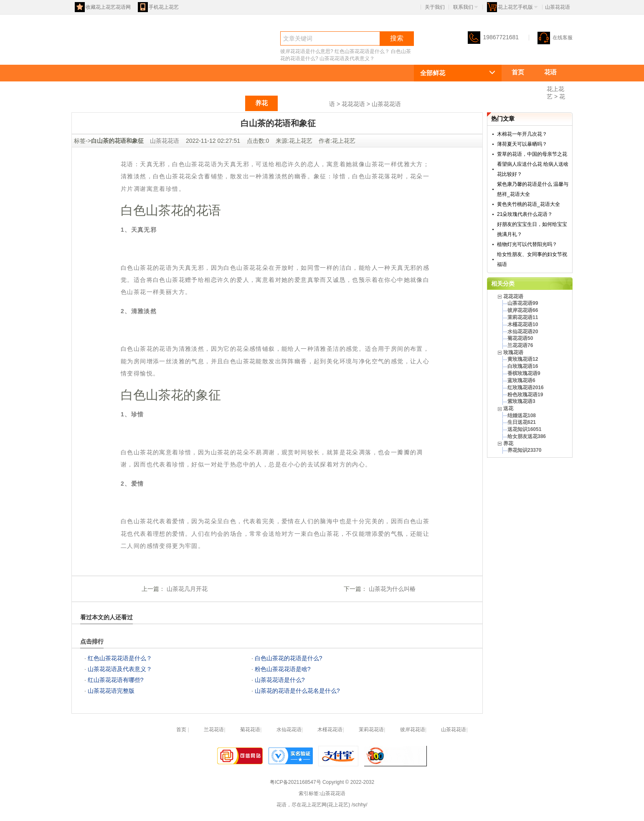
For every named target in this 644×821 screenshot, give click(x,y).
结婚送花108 (522, 416)
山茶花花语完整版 (111, 691)
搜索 (397, 38)
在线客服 (555, 38)
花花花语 (524, 87)
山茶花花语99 (523, 303)
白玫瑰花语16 (523, 366)
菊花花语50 (520, 338)
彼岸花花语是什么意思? (307, 51)
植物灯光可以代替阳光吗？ (527, 244)
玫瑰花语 (190, 103)
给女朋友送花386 (527, 436)
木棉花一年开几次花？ (522, 134)
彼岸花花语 (413, 730)
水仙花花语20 (523, 332)
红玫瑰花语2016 (526, 388)
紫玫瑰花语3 (521, 401)
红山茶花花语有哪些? (116, 680)
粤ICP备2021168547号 (295, 782)
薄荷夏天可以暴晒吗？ (522, 144)
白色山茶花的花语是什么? (289, 658)
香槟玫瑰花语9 (524, 373)
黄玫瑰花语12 (523, 359)
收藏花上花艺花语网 (103, 7)
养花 (261, 103)
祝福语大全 (303, 103)
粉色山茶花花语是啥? (283, 669)
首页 (518, 72)
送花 (229, 103)
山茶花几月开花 (186, 589)
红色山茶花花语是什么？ (362, 51)
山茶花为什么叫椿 (391, 589)
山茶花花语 (386, 104)
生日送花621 (522, 422)
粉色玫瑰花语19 (525, 395)
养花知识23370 (524, 450)
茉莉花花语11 (523, 317)
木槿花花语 (330, 730)
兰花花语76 (520, 345)
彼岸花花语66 (523, 310)
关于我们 (435, 7)
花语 (86, 53)
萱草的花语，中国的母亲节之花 (532, 154)
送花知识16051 (524, 429)
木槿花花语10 (523, 324)
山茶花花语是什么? (280, 680)
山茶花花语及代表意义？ (347, 58)
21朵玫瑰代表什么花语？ (525, 214)
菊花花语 (250, 730)
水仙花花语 (289, 730)
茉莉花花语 (371, 730)
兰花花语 (214, 730)
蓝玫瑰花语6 (521, 380)
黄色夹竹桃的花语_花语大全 (529, 204)
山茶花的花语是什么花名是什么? (297, 691)
